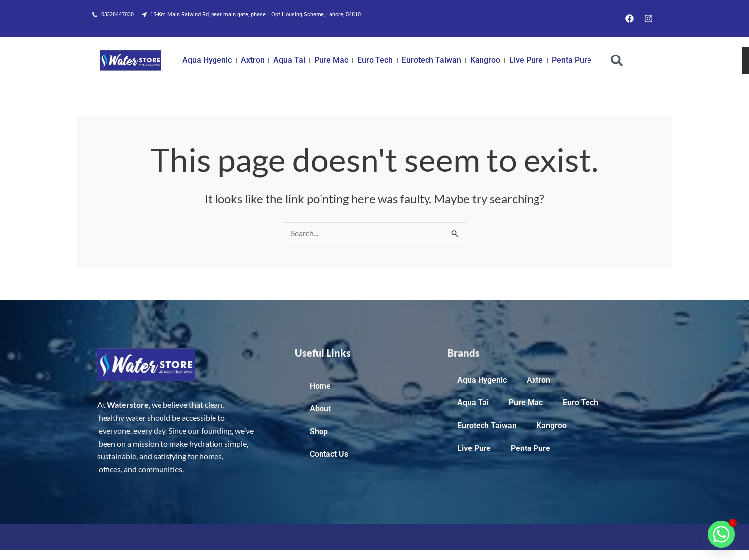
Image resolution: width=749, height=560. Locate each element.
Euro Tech (375, 60)
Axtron (253, 60)
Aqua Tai (289, 60)
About (320, 409)
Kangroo (485, 60)
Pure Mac (331, 60)
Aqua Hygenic (207, 60)
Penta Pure (572, 60)
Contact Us (329, 454)
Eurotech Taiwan (431, 60)
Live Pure (526, 60)
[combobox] (670, 60)
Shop (319, 431)
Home (320, 386)
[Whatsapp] (721, 534)
